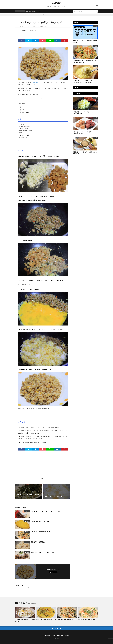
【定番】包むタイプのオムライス (41, 521)
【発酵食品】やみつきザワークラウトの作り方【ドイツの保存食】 (84, 113)
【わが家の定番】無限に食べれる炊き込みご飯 (25, 620)
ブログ (63, 7)
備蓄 (30, 11)
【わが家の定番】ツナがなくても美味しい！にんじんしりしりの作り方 (85, 62)
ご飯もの (29, 15)
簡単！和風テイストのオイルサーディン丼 (43, 552)
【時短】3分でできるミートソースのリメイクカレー (46, 511)
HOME (48, 7)
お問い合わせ (47, 635)
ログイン (29, 588)
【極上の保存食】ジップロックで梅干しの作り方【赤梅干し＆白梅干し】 (85, 133)
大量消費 (38, 11)
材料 (22, 107)
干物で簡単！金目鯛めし (38, 542)
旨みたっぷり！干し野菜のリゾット (86, 620)
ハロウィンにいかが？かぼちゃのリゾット (46, 620)
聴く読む (67, 635)
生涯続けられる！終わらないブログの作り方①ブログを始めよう (85, 42)
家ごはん (23, 15)
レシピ (54, 7)
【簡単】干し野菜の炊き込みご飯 (41, 532)
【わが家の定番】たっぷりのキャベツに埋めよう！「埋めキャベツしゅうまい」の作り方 (84, 82)
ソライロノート (24, 112)
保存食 (27, 11)
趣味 (59, 7)
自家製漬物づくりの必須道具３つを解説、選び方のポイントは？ (85, 153)
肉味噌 (45, 26)
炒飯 (42, 26)
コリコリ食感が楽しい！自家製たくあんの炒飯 (42, 15)
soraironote (57, 3)
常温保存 (34, 11)
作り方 (22, 110)
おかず (96, 46)
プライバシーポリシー (58, 635)
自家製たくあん (35, 83)
